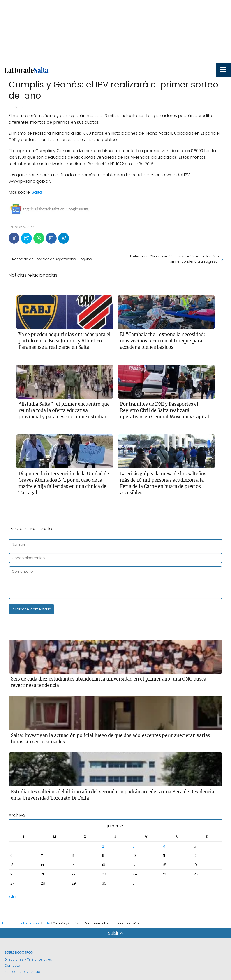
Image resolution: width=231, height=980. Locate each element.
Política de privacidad (22, 972)
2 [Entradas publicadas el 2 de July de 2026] (103, 846)
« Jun (13, 897)
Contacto (12, 966)
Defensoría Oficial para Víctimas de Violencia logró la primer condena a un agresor (174, 259)
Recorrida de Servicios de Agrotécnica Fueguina (52, 259)
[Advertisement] (115, 32)
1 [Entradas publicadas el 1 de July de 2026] (72, 846)
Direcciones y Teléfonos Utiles (28, 959)
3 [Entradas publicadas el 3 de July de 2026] (134, 846)
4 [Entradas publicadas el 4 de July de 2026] (164, 846)
